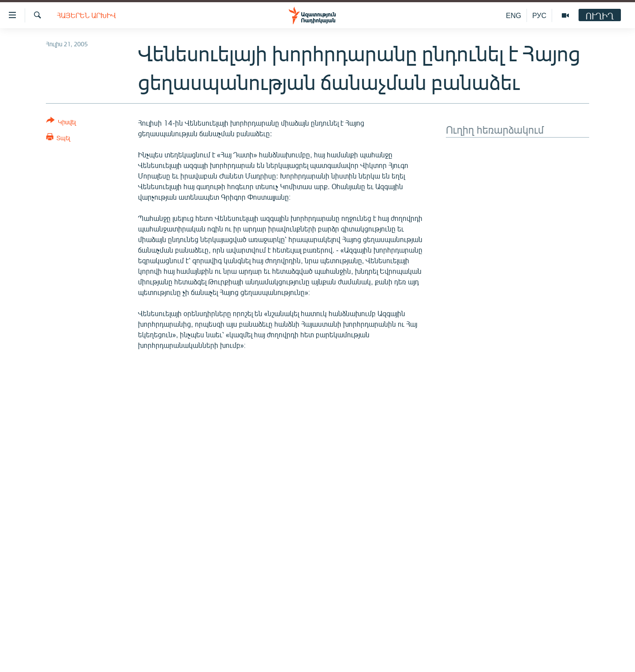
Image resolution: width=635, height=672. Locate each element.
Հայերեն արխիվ (86, 15)
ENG (514, 15)
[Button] (61, 123)
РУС (539, 15)
